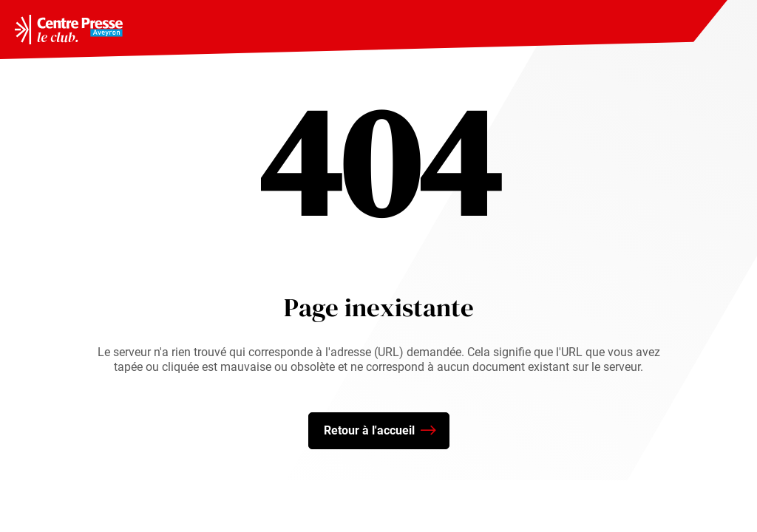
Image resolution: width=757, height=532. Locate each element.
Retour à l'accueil (380, 431)
